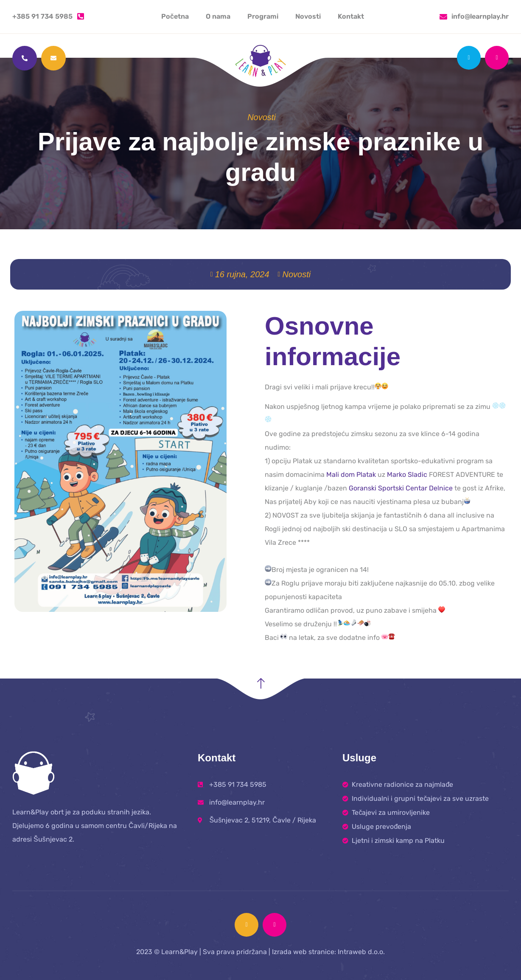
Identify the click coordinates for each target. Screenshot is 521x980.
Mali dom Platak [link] (351, 475)
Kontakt (351, 16)
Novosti (308, 16)
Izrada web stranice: (304, 952)
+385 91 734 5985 (42, 16)
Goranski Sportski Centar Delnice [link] (401, 488)
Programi (263, 16)
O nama (218, 16)
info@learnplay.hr (480, 16)
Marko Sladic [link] (407, 475)
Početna (175, 16)
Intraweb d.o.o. (361, 952)
